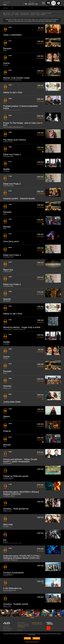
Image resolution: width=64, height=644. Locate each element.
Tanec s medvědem (12, 35)
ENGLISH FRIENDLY (41, 15)
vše (4, 13)
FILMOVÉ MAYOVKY (24, 15)
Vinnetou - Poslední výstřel (16, 604)
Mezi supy (8, 524)
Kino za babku (15, 13)
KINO (5, 5)
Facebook (34, 623)
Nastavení (27, 638)
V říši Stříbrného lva (12, 588)
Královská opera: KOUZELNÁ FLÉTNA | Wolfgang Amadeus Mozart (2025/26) (22, 557)
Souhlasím (36, 638)
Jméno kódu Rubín (12, 402)
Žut (5, 540)
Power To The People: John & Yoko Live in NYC (23, 124)
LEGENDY (17, 15)
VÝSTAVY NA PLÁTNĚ (8, 15)
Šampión (7, 49)
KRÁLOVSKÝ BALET (35, 13)
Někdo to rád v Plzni (13, 93)
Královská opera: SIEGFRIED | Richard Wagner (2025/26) (21, 493)
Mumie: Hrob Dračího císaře (16, 78)
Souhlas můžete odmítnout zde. (32, 642)
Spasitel (7, 299)
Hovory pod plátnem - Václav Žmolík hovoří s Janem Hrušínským (20, 461)
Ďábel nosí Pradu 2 (12, 155)
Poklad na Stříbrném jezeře (16, 476)
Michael (7, 227)
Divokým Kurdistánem (14, 573)
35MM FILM (33, 15)
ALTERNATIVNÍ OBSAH (46, 13)
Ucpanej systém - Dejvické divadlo (19, 199)
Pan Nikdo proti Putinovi (15, 140)
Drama (6, 63)
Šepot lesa (8, 270)
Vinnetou (7, 386)
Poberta (7, 431)
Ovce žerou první (11, 242)
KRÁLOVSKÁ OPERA (25, 13)
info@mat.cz (20, 626)
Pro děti (8, 13)
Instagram (39, 623)
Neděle (7, 169)
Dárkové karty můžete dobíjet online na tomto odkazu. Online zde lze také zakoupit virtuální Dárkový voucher (32, 21)
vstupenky (40, 30)
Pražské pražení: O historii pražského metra (21, 107)
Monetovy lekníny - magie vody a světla (22, 327)
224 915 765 (33, 4)
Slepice (7, 417)
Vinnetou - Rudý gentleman (16, 509)
